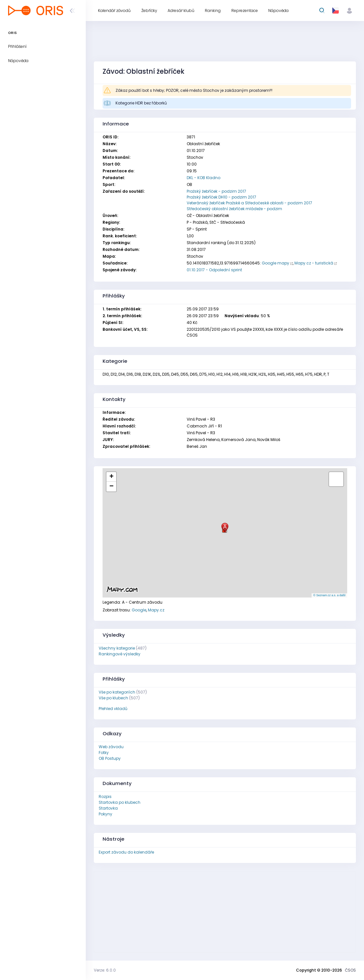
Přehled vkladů (113, 709)
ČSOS (350, 970)
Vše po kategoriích (117, 692)
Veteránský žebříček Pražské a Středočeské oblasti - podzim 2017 (249, 203)
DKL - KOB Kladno (204, 178)
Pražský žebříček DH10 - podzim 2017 (221, 197)
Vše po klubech (113, 698)
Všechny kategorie (117, 648)
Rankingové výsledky (120, 654)
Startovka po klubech (120, 802)
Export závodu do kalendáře (126, 852)
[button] (225, 528)
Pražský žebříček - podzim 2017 (216, 191)
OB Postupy (110, 758)
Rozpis (105, 797)
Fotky (104, 753)
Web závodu (111, 747)
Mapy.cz (156, 610)
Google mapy (276, 263)
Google (139, 610)
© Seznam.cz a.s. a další (329, 595)
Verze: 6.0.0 (105, 970)
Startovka (108, 808)
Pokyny (105, 814)
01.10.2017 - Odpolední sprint (214, 270)
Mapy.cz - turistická (314, 263)
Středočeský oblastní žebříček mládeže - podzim (234, 209)
